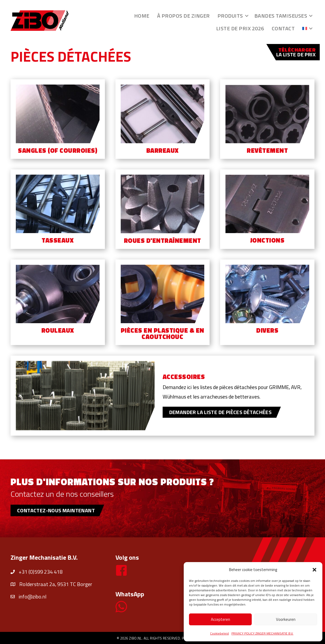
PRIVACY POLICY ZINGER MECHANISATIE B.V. (262, 633)
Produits (230, 16)
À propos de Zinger (183, 16)
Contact (283, 28)
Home (142, 16)
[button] (314, 570)
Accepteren (220, 619)
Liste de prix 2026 (240, 28)
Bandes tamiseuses (281, 16)
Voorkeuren (286, 619)
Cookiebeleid (219, 633)
